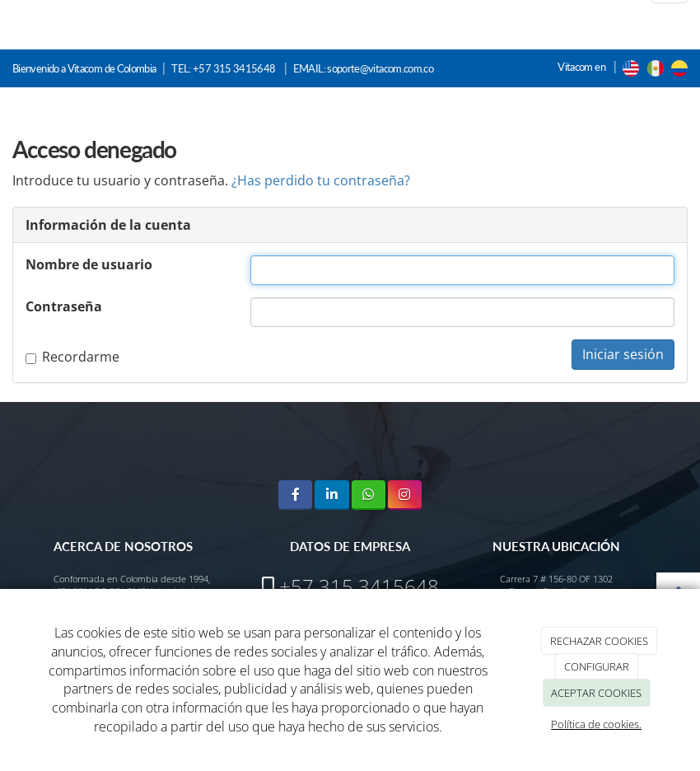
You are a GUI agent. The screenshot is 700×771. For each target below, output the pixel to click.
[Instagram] (405, 495)
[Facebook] (295, 495)
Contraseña (64, 306)
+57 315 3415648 (359, 586)
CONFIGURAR (597, 666)
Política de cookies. (596, 724)
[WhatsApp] (369, 495)
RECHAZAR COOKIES (599, 641)
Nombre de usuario (89, 264)
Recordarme (72, 357)
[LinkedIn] (331, 495)
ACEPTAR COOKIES (596, 693)
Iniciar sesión (623, 354)
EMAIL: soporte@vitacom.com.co (363, 68)
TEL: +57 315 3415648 (224, 68)
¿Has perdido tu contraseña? (321, 180)
